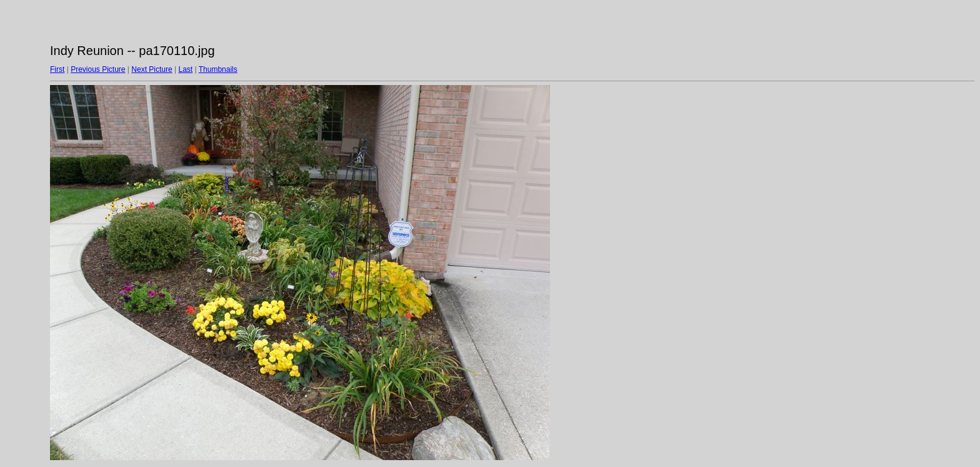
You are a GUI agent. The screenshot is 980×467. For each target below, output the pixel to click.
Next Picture (152, 69)
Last (185, 69)
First (57, 69)
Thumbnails (218, 69)
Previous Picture (98, 69)
